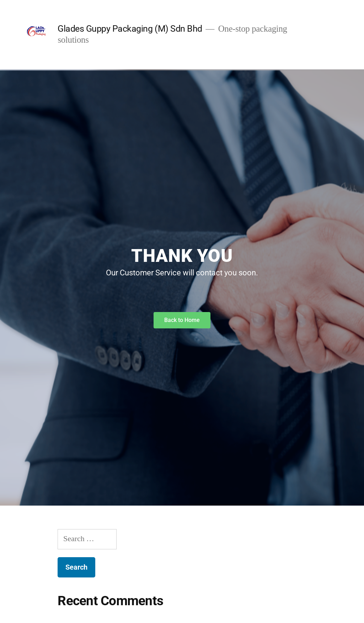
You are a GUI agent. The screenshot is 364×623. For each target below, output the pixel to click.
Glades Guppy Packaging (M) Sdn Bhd (130, 29)
